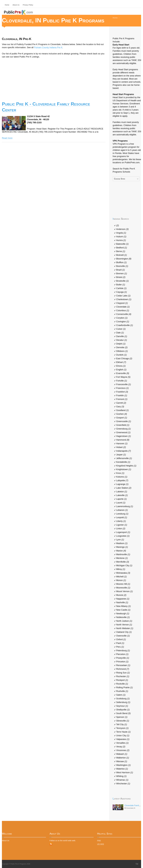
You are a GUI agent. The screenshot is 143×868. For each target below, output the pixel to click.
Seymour (122, 706)
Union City (123, 736)
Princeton (122, 662)
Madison (122, 543)
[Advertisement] (54, 78)
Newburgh (123, 614)
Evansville (123, 373)
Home (7, 5)
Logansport (123, 532)
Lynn (120, 540)
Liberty (121, 521)
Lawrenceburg (125, 506)
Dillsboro (122, 351)
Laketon (122, 492)
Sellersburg (123, 702)
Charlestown (124, 299)
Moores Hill (123, 584)
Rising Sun (123, 673)
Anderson (122, 229)
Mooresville (123, 588)
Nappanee (123, 599)
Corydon (122, 318)
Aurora (121, 240)
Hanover (122, 444)
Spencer (122, 717)
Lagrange (122, 484)
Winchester (123, 784)
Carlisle (121, 288)
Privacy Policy (28, 5)
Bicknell (122, 255)
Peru (120, 647)
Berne (121, 251)
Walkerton (123, 758)
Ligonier (122, 525)
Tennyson (122, 728)
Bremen (122, 274)
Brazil (120, 270)
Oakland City (124, 632)
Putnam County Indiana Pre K (48, 47)
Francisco (122, 388)
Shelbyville (123, 710)
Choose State (120, 179)
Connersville (124, 314)
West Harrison (125, 772)
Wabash (122, 754)
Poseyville (123, 658)
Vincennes (123, 750)
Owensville (123, 636)
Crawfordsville (125, 325)
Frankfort (122, 392)
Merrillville (123, 562)
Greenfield (123, 425)
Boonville (122, 266)
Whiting (121, 776)
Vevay (121, 747)
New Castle (123, 610)
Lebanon (122, 510)
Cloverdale (123, 307)
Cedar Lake (123, 296)
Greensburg (123, 429)
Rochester (123, 676)
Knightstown (124, 469)
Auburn (121, 237)
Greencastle (124, 421)
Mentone (122, 558)
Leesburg (122, 514)
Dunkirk (121, 355)
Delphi (121, 344)
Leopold (122, 517)
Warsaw (122, 761)
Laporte (121, 499)
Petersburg (123, 651)
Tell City (122, 724)
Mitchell (121, 577)
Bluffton (121, 262)
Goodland (122, 410)
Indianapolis (124, 451)
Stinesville (123, 721)
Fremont (122, 399)
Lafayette (122, 480)
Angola (121, 233)
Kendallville (123, 462)
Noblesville (123, 617)
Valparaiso (123, 739)
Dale (120, 333)
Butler (121, 285)
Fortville (122, 381)
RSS (51, 844)
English (121, 370)
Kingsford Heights (126, 466)
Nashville (122, 602)
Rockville (122, 684)
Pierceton (122, 654)
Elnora (121, 366)
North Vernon (124, 625)
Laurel (121, 503)
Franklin (122, 395)
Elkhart (121, 362)
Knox (120, 473)
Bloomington (124, 259)
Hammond (123, 440)
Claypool (122, 303)
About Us (16, 5)
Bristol (121, 277)
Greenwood (123, 432)
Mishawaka (123, 573)
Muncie (121, 595)
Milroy (121, 569)
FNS (99, 841)
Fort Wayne (123, 377)
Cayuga (122, 292)
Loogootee (123, 536)
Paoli (120, 643)
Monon (121, 580)
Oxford (121, 639)
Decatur (122, 340)
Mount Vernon (124, 591)
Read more (7, 138)
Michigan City (124, 566)
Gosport (122, 418)
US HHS (101, 844)
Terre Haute (123, 732)
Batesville (122, 244)
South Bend (123, 713)
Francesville (124, 384)
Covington (123, 322)
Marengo (122, 547)
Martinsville (123, 554)
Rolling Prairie (124, 687)
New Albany (123, 606)
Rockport (122, 680)
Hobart (121, 447)
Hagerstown (124, 436)
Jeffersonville (124, 458)
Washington (123, 765)
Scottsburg (123, 699)
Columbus (123, 310)
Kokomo (122, 477)
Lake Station (124, 488)
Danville (122, 336)
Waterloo (122, 769)
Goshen (122, 414)
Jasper (121, 455)
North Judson (124, 621)
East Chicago (124, 359)
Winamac (122, 780)
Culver (121, 329)
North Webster (125, 628)
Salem (121, 695)
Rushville (122, 691)
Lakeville (122, 495)
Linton (121, 529)
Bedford (122, 248)
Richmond (123, 669)
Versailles (122, 743)
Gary (120, 407)
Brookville (122, 281)
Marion (121, 551)
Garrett (121, 403)
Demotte (122, 347)
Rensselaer (123, 665)
